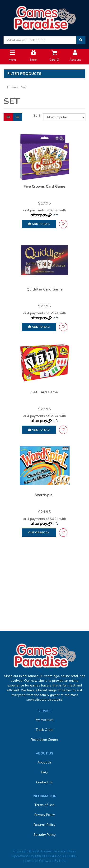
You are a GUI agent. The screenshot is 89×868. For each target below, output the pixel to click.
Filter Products (24, 74)
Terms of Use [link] (44, 805)
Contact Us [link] (44, 782)
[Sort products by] (64, 117)
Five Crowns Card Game (44, 186)
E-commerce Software (50, 858)
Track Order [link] (45, 730)
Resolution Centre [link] (44, 740)
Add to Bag (39, 224)
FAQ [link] (44, 772)
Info (56, 215)
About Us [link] (45, 762)
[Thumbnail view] (8, 117)
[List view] (18, 117)
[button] (63, 224)
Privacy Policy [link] (45, 815)
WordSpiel (44, 495)
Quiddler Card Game (45, 289)
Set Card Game (45, 392)
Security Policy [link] (44, 835)
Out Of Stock (39, 532)
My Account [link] (44, 720)
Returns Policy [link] (44, 825)
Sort (36, 116)
